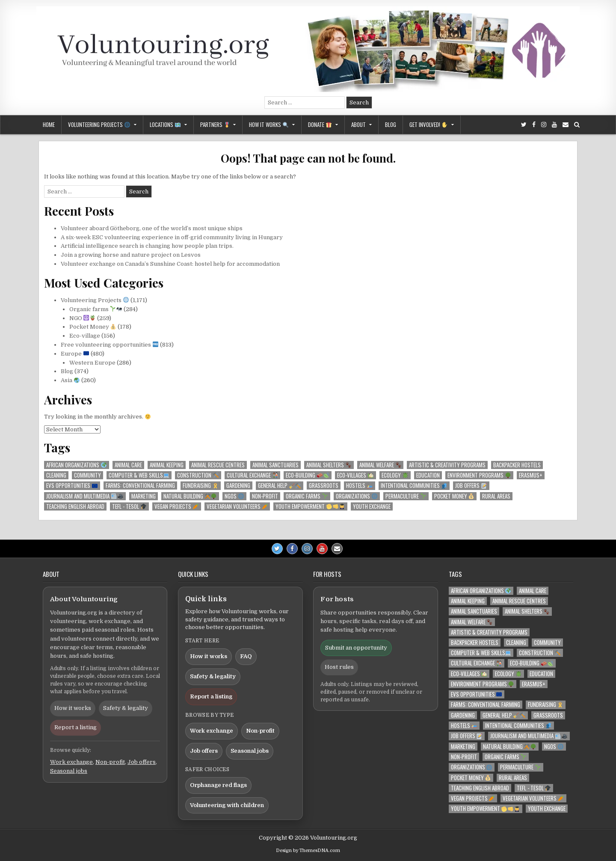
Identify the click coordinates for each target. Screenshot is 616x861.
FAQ (246, 656)
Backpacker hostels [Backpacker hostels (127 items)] (517, 465)
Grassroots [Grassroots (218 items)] (324, 485)
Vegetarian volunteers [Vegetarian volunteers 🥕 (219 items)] (237, 506)
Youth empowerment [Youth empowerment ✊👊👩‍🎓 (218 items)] (310, 506)
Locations (165, 125)
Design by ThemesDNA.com (308, 851)
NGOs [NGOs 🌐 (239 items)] (234, 496)
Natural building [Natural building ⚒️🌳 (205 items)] (190, 496)
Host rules (339, 667)
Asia (70, 380)
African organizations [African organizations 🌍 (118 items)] (76, 465)
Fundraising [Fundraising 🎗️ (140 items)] (200, 485)
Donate (320, 125)
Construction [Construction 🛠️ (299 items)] (198, 475)
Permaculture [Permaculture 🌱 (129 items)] (406, 496)
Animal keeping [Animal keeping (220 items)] (167, 465)
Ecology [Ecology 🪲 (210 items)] (395, 475)
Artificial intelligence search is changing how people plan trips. (147, 246)
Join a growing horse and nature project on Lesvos (131, 255)
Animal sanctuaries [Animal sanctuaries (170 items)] (275, 465)
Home (49, 125)
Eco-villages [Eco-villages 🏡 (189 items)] (355, 475)
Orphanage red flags (218, 785)
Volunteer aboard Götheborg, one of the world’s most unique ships (152, 228)
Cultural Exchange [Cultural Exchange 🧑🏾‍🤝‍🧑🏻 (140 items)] (252, 475)
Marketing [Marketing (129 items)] (144, 496)
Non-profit (110, 762)
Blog (391, 125)
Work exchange (71, 762)
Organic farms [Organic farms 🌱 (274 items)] (307, 496)
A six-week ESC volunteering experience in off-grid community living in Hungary (172, 237)
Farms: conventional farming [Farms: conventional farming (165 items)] (140, 485)
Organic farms (96, 309)
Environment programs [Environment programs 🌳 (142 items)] (479, 475)
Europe (75, 354)
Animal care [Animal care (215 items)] (128, 465)
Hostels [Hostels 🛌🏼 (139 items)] (359, 485)
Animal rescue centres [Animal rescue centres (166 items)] (218, 465)
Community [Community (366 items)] (87, 475)
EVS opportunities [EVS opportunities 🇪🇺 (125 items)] (72, 485)
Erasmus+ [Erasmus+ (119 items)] (531, 475)
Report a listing (76, 727)
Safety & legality (126, 708)
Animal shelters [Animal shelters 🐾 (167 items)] (329, 465)
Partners (215, 125)
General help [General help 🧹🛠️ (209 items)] (280, 485)
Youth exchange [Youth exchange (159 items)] (372, 506)
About (358, 125)
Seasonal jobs (69, 771)
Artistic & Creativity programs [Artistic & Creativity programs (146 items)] (447, 465)
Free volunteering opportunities (110, 345)
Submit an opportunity (356, 648)
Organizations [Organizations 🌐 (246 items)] (357, 496)
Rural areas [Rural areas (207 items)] (496, 496)
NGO (83, 318)
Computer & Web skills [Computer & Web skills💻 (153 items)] (139, 475)
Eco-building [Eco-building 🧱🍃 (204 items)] (307, 475)
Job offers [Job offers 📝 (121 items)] (471, 485)
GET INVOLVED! (428, 125)
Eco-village (85, 336)
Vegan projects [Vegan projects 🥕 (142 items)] (176, 506)
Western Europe (92, 363)
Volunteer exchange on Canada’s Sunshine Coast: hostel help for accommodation (170, 264)
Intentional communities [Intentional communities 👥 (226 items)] (414, 485)
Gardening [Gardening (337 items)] (238, 485)
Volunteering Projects (99, 125)
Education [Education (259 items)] (428, 475)
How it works (269, 125)
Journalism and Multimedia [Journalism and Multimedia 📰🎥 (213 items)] (85, 496)
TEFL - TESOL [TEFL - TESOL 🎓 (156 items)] (129, 506)
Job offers (142, 762)
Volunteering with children (227, 805)
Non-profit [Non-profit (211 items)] (265, 496)
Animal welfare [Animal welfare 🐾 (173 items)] (380, 465)
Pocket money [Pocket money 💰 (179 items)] (454, 496)
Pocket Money (93, 327)
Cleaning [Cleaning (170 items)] (56, 475)
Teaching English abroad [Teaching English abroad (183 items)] (75, 506)
